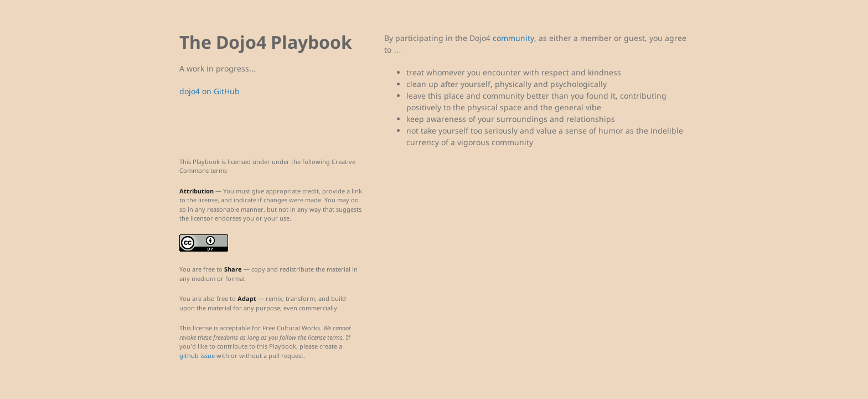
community (513, 38)
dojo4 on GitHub (210, 91)
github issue (197, 355)
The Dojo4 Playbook (266, 42)
